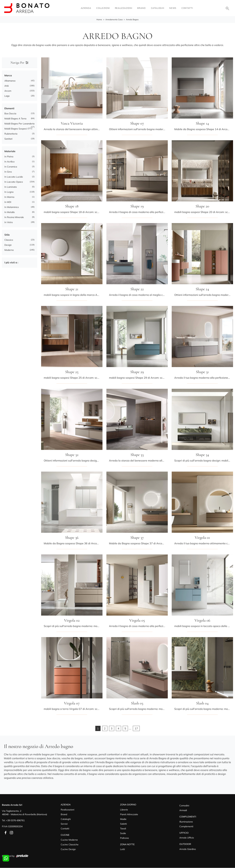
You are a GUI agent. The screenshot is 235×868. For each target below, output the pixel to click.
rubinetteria (11, 134)
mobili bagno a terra (15, 119)
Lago (7, 96)
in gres (8, 172)
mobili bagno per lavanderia (19, 124)
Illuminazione (186, 822)
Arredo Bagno (132, 20)
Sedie (123, 833)
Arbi (7, 86)
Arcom (8, 91)
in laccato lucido (14, 177)
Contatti (187, 8)
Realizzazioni (123, 8)
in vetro (9, 222)
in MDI (8, 202)
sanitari (8, 139)
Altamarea (10, 81)
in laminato (11, 187)
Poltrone (125, 838)
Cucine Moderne (69, 840)
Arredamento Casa (114, 20)
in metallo (10, 212)
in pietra (9, 157)
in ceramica (11, 167)
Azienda (86, 8)
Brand (141, 8)
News (173, 8)
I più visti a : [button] (11, 263)
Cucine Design (68, 849)
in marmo (9, 197)
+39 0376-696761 (15, 820)
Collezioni (103, 8)
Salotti (123, 824)
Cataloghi (158, 8)
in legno (9, 192)
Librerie (124, 810)
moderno (9, 250)
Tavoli (123, 829)
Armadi (183, 810)
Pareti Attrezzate (129, 814)
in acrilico (9, 162)
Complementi (186, 826)
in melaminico (12, 207)
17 (136, 729)
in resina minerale (14, 217)
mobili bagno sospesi (16, 129)
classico (9, 240)
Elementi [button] (9, 108)
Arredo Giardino (188, 849)
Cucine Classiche (70, 845)
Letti (122, 849)
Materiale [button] (10, 151)
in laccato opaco (14, 182)
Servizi (64, 824)
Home (99, 20)
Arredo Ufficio (187, 838)
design (8, 245)
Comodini (184, 806)
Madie (123, 819)
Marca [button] (8, 76)
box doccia (10, 114)
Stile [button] (7, 235)
